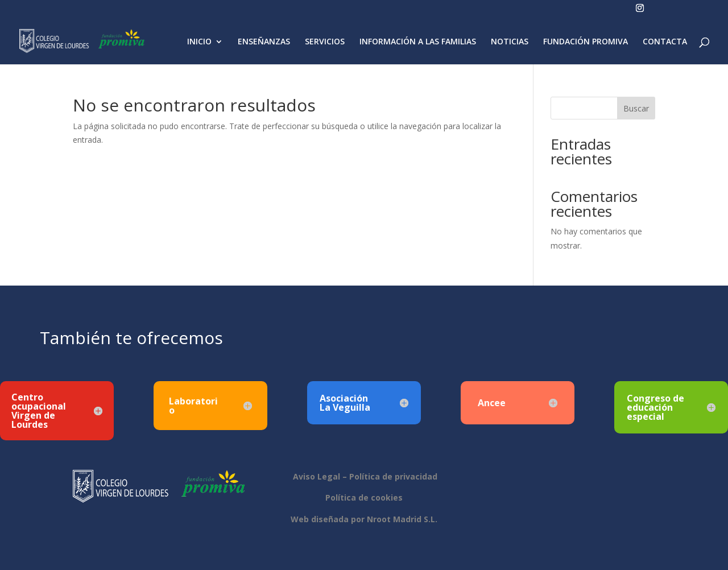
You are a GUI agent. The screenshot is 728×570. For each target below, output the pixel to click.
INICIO (199, 42)
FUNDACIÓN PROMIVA (586, 42)
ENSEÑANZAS (264, 42)
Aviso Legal (315, 476)
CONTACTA (665, 42)
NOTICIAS (510, 42)
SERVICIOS (325, 42)
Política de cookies (364, 497)
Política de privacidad (393, 476)
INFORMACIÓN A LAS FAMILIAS (418, 42)
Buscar (636, 108)
